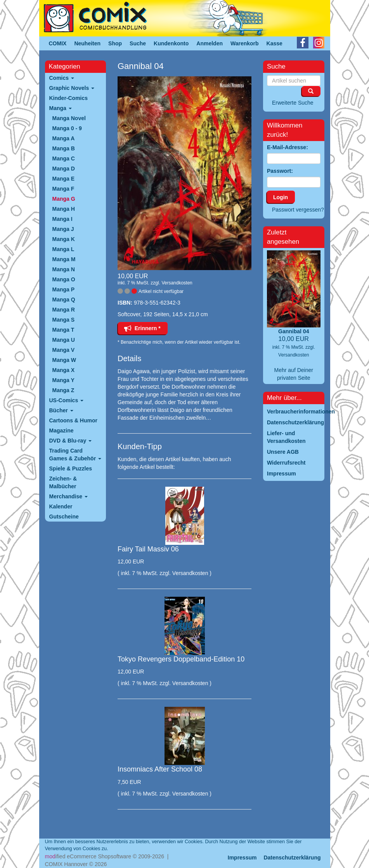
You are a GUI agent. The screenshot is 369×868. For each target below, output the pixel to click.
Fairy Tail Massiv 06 (148, 549)
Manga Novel (69, 118)
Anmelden (210, 43)
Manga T (63, 330)
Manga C (64, 158)
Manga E (64, 179)
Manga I (62, 219)
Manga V (64, 350)
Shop (115, 43)
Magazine (61, 431)
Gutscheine (64, 517)
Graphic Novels (72, 88)
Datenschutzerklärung (292, 858)
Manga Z (63, 390)
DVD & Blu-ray (71, 441)
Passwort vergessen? (298, 210)
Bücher (61, 410)
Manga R (64, 310)
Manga (61, 108)
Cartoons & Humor (73, 420)
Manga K (64, 239)
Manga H (64, 209)
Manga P (64, 289)
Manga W (64, 360)
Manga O (64, 279)
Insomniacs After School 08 (160, 769)
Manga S (64, 320)
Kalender (61, 506)
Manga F (63, 189)
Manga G (64, 199)
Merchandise (68, 496)
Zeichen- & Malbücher (63, 482)
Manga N (64, 269)
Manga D (64, 169)
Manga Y (63, 380)
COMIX (58, 43)
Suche (138, 43)
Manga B (64, 148)
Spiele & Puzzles (71, 468)
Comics (62, 78)
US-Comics (67, 400)
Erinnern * (142, 328)
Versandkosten (177, 283)
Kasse (275, 43)
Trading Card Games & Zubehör (75, 455)
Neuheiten (87, 43)
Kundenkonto (171, 43)
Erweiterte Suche (293, 103)
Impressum (242, 858)
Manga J (63, 229)
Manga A (64, 138)
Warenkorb (245, 43)
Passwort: (280, 171)
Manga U (64, 340)
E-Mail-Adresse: (288, 147)
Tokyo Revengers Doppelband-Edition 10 (181, 659)
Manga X (64, 370)
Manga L (63, 249)
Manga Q (64, 300)
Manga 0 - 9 (67, 128)
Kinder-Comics (69, 98)
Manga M (64, 259)
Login (281, 197)
